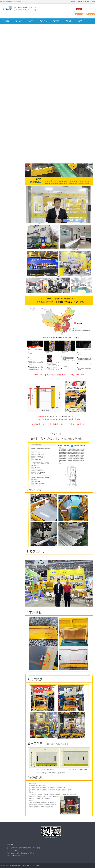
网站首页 (6, 21)
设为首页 (73, 2)
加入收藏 (80, 2)
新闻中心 (44, 21)
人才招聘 (56, 21)
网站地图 (87, 2)
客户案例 (81, 21)
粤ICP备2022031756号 (33, 866)
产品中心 (31, 21)
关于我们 (19, 21)
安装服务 (68, 21)
